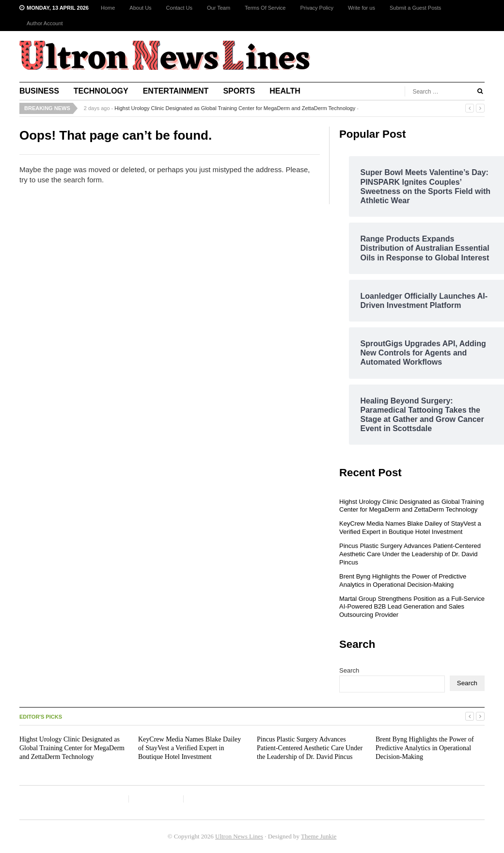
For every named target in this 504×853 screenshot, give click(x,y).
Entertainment (176, 91)
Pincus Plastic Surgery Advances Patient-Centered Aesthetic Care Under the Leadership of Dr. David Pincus (410, 554)
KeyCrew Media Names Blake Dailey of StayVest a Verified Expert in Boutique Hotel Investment (410, 528)
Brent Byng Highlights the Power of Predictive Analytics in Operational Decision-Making (403, 580)
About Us (140, 8)
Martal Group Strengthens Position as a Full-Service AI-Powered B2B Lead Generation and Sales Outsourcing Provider (412, 607)
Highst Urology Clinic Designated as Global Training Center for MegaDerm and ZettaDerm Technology (235, 108)
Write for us (362, 8)
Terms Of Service (265, 8)
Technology (101, 91)
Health (285, 91)
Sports (239, 91)
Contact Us (179, 8)
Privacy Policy (316, 8)
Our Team (219, 8)
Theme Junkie (319, 836)
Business (39, 91)
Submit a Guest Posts (415, 8)
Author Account (45, 23)
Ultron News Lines (239, 836)
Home (108, 8)
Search (349, 670)
